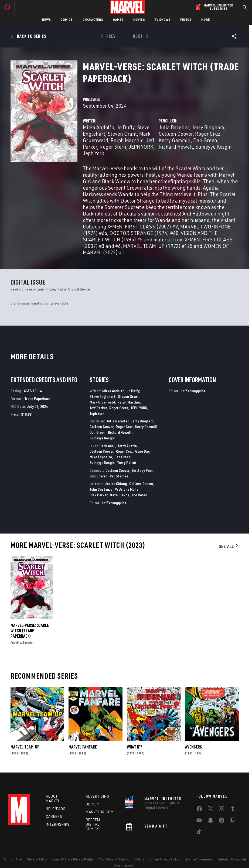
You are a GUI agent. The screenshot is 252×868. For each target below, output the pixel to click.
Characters (93, 20)
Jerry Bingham (208, 127)
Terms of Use (12, 859)
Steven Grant (122, 134)
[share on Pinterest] (222, 821)
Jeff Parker (98, 408)
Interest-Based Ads (232, 859)
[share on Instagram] (222, 810)
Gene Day (142, 451)
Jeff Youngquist (114, 503)
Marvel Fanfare (83, 747)
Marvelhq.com (100, 812)
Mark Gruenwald (102, 402)
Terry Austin (127, 446)
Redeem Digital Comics (93, 824)
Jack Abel (108, 446)
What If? (134, 747)
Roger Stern (113, 147)
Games (118, 20)
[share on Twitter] (210, 810)
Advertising (98, 796)
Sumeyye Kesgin (214, 147)
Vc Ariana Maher (127, 489)
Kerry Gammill (175, 140)
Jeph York (93, 153)
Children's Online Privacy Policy (157, 859)
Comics (67, 20)
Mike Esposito (101, 457)
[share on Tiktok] (199, 833)
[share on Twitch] (233, 821)
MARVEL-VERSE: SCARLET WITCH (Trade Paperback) (31, 631)
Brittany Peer (142, 470)
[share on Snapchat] (210, 821)
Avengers (193, 747)
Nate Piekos (120, 495)
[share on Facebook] (199, 810)
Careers (54, 816)
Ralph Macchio (127, 140)
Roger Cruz (208, 134)
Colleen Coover (176, 134)
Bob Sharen (98, 476)
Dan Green (205, 140)
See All (229, 546)
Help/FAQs (56, 809)
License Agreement (199, 859)
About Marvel (53, 799)
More (206, 20)
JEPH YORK (141, 147)
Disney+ (93, 804)
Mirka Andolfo (98, 127)
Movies (139, 20)
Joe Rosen (140, 495)
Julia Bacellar (174, 127)
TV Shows (163, 20)
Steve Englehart (103, 396)
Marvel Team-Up (25, 747)
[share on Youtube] (199, 821)
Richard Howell (176, 147)
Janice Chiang (116, 483)
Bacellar (28, 642)
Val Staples (119, 476)
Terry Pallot (127, 462)
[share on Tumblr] (233, 810)
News (47, 20)
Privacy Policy (37, 859)
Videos (186, 20)
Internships (58, 824)
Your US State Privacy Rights (73, 859)
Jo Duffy (126, 127)
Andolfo (16, 642)
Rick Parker (98, 495)
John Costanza (101, 489)
